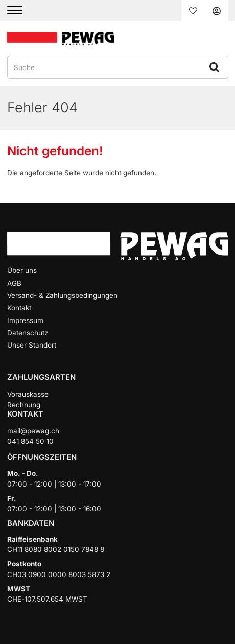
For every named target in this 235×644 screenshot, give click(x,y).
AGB (14, 283)
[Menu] (21, 11)
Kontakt (19, 308)
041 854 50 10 (30, 441)
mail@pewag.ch (33, 431)
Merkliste (193, 11)
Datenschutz (28, 333)
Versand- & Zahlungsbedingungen (62, 295)
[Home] (61, 38)
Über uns (22, 270)
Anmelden (217, 11)
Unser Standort (32, 345)
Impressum (25, 320)
